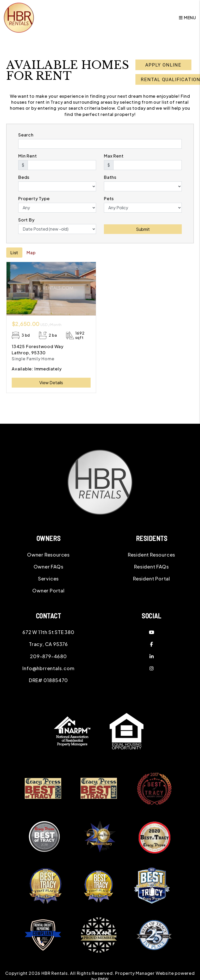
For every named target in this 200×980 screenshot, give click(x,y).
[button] (152, 632)
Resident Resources (152, 555)
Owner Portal (48, 590)
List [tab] (14, 253)
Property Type (34, 198)
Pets (109, 198)
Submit (143, 229)
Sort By (26, 220)
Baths (110, 177)
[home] (19, 17)
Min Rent (27, 156)
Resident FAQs (151, 567)
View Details (51, 383)
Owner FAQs (49, 567)
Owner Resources (48, 555)
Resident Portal (152, 579)
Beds (24, 177)
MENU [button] (187, 18)
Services (48, 579)
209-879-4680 (48, 656)
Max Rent (114, 156)
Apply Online (163, 65)
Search (26, 135)
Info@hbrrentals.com (48, 668)
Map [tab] (31, 253)
